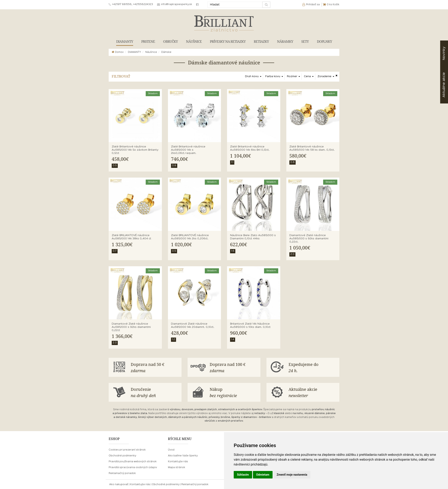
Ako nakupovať (119, 484)
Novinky (444, 53)
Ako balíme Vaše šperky (183, 455)
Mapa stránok (177, 467)
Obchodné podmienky (122, 455)
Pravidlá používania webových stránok (133, 461)
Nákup (234, 392)
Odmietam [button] (263, 475)
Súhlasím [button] (243, 475)
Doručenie (155, 392)
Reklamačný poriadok (122, 473)
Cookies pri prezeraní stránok (127, 450)
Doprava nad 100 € (234, 367)
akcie (444, 85)
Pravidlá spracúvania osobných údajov (133, 467)
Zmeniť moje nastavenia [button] (292, 475)
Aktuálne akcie (313, 392)
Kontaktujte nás (178, 461)
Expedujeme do (313, 367)
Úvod (171, 450)
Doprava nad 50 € (155, 367)
